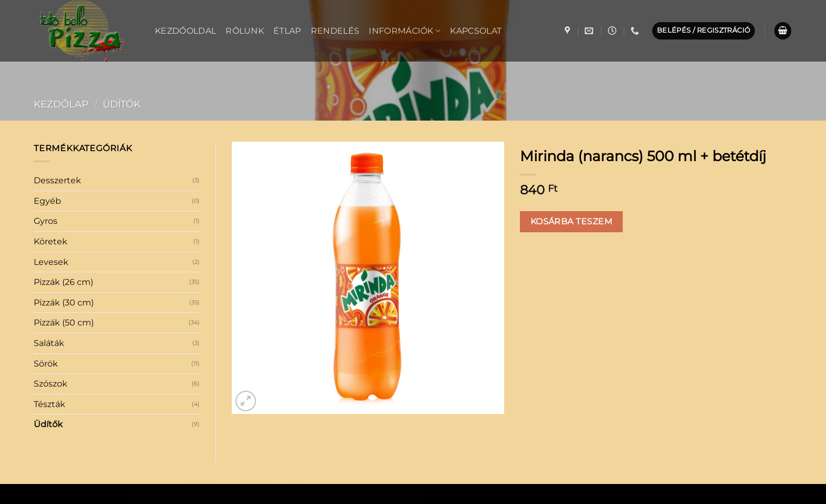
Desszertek (57, 180)
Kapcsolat (476, 31)
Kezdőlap (61, 104)
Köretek (51, 241)
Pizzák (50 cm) (64, 323)
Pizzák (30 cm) (64, 303)
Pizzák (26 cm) (63, 282)
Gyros (46, 221)
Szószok (51, 384)
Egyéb (47, 201)
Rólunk (245, 31)
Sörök (46, 364)
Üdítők (122, 104)
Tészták (50, 404)
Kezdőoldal (185, 31)
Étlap (287, 31)
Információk (405, 31)
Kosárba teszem (572, 221)
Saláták (49, 343)
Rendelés (335, 31)
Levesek (51, 262)
